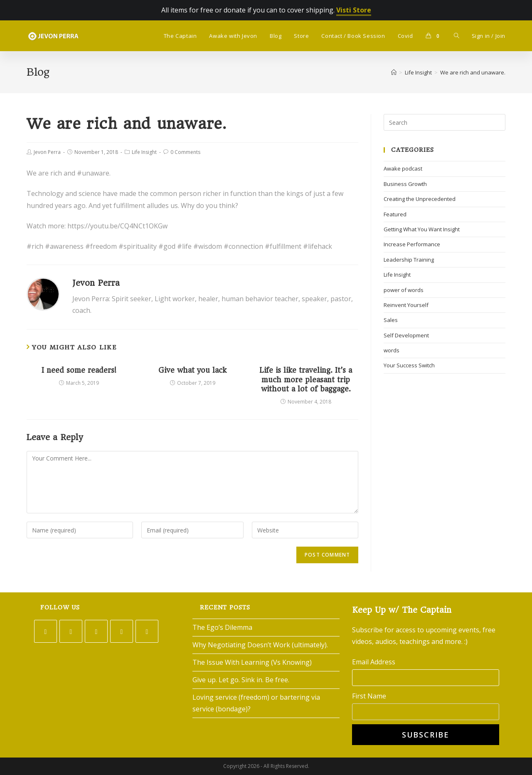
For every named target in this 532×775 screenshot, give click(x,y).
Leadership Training (409, 260)
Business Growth (405, 184)
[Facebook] (71, 631)
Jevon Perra (47, 152)
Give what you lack (192, 370)
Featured (395, 214)
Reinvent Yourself (406, 305)
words (392, 350)
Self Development (406, 335)
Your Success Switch (409, 365)
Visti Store (354, 10)
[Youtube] (147, 631)
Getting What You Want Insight (422, 229)
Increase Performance (412, 244)
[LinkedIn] (122, 631)
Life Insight (144, 152)
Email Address (374, 662)
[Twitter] (46, 631)
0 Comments (185, 152)
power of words (404, 290)
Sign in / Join (489, 36)
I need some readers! (79, 370)
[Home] (394, 72)
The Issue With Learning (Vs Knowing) (252, 662)
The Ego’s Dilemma (222, 627)
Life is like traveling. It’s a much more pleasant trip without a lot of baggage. (306, 380)
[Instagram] (96, 631)
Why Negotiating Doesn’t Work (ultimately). (260, 645)
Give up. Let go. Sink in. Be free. (241, 680)
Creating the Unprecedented (420, 199)
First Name (369, 696)
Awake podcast (403, 168)
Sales (391, 320)
